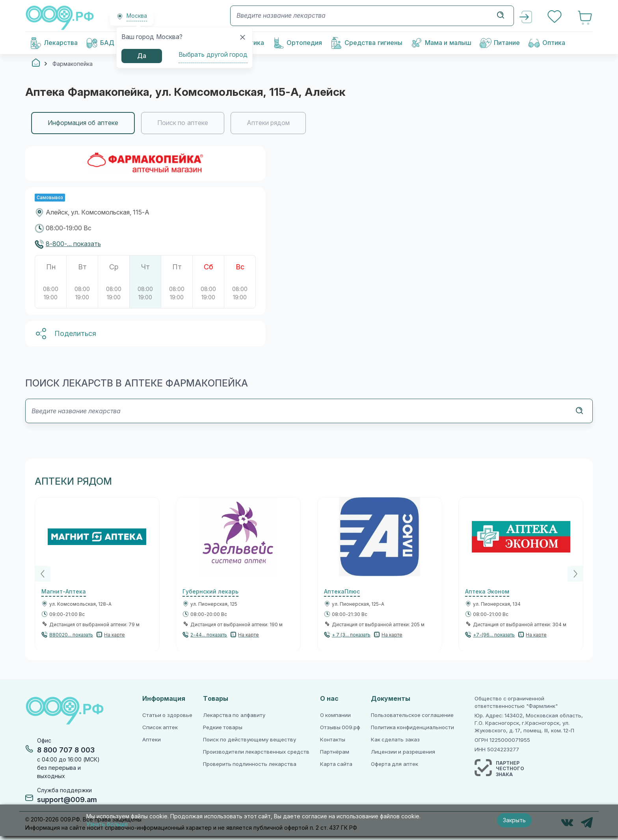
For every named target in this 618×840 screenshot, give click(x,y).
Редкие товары (223, 727)
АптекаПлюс (342, 592)
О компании (336, 715)
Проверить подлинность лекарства (250, 764)
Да (142, 56)
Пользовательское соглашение (412, 715)
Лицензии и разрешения (403, 752)
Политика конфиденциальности (413, 727)
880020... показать (71, 635)
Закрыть (514, 820)
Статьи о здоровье (167, 715)
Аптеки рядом (268, 123)
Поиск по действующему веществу (249, 740)
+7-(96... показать (494, 635)
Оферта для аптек (395, 764)
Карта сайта (336, 764)
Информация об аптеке (83, 123)
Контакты (333, 740)
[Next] (575, 574)
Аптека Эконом (487, 592)
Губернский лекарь (210, 592)
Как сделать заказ (395, 740)
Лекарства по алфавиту (234, 715)
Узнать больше (107, 824)
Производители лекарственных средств (256, 752)
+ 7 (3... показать (351, 635)
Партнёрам (335, 752)
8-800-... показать (73, 244)
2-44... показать (209, 635)
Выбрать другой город (213, 55)
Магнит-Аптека (64, 592)
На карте (114, 635)
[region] (309, 123)
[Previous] (43, 574)
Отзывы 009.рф (340, 727)
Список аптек (160, 727)
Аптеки (152, 740)
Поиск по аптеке (183, 123)
